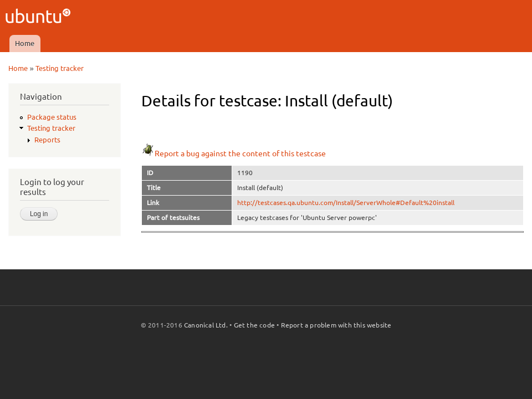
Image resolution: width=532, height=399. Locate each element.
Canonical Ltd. (206, 325)
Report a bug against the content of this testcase (234, 154)
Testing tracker (60, 68)
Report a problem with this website (336, 325)
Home (25, 43)
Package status (52, 117)
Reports (47, 140)
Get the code (254, 325)
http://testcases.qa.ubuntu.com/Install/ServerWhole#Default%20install (346, 203)
